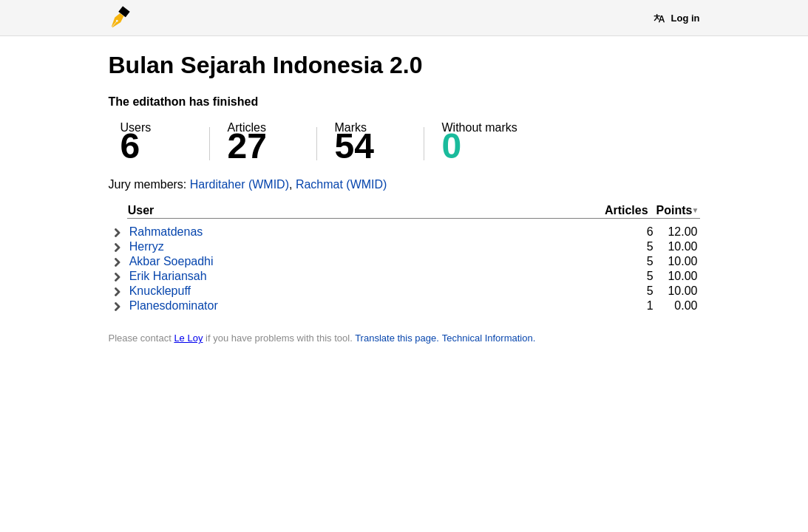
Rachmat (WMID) (342, 184)
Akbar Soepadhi (172, 261)
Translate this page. (397, 338)
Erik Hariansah (168, 276)
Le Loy (188, 338)
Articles (627, 210)
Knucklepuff (160, 291)
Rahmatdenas (166, 232)
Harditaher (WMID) (240, 184)
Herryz (147, 246)
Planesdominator (174, 306)
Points (675, 210)
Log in (686, 18)
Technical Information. (489, 338)
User (141, 210)
